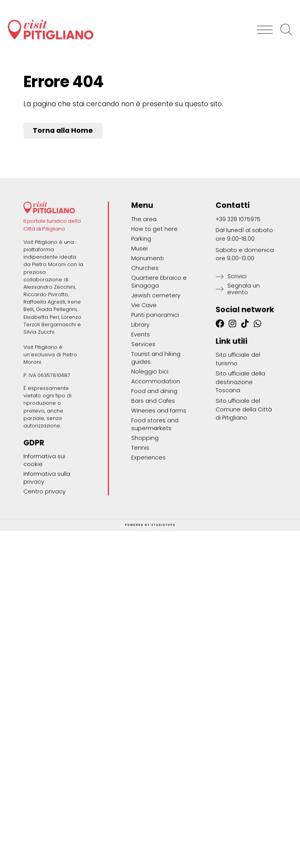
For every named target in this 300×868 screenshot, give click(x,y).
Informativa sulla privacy (47, 534)
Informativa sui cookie (44, 516)
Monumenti (147, 314)
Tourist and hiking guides (156, 414)
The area (144, 275)
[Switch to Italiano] (244, 4)
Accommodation (156, 437)
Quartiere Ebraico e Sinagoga (159, 338)
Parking (141, 295)
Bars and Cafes (153, 457)
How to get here (154, 285)
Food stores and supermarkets (155, 480)
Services (143, 400)
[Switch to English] (279, 4)
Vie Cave (144, 361)
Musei (139, 304)
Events (141, 390)
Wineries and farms (159, 466)
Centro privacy (45, 548)
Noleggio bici (150, 427)
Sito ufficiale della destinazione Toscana (240, 438)
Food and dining (154, 447)
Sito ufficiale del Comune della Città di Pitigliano (244, 465)
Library (140, 380)
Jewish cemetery (156, 351)
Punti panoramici (155, 371)
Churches (145, 324)
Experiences (148, 513)
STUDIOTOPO (164, 581)
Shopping (145, 494)
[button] (265, 24)
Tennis (140, 504)
